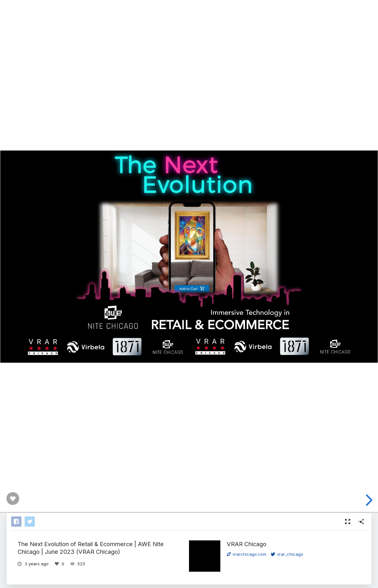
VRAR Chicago (247, 544)
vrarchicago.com (247, 554)
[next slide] (368, 500)
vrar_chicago (287, 554)
